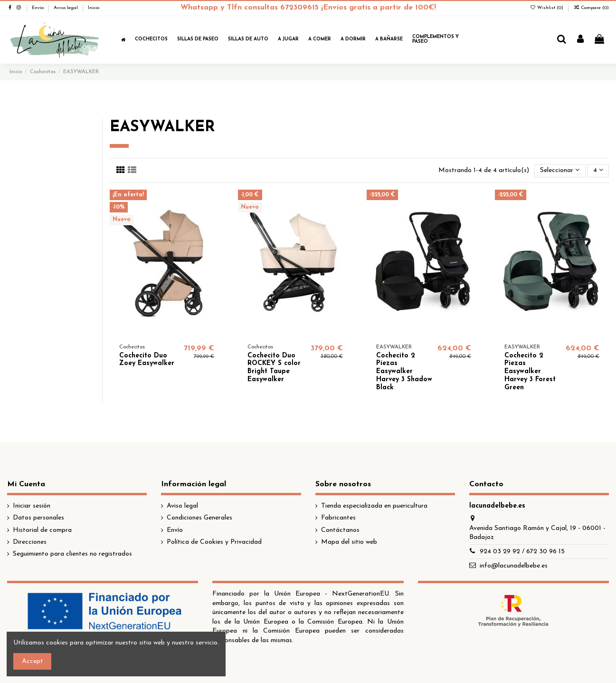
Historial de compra (42, 530)
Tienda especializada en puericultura (374, 506)
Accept (33, 661)
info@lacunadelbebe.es (514, 566)
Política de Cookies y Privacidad (214, 542)
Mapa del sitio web (349, 542)
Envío (38, 8)
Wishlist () (547, 8)
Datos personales (38, 518)
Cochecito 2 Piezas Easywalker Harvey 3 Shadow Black (404, 372)
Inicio (94, 8)
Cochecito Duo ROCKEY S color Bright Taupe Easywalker (274, 368)
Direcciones (30, 542)
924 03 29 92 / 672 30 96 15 (522, 552)
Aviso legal (66, 8)
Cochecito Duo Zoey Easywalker (147, 360)
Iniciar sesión (32, 506)
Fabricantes (338, 518)
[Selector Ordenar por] (560, 171)
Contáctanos (340, 530)
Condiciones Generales (199, 518)
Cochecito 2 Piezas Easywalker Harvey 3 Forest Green (530, 372)
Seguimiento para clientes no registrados (72, 554)
